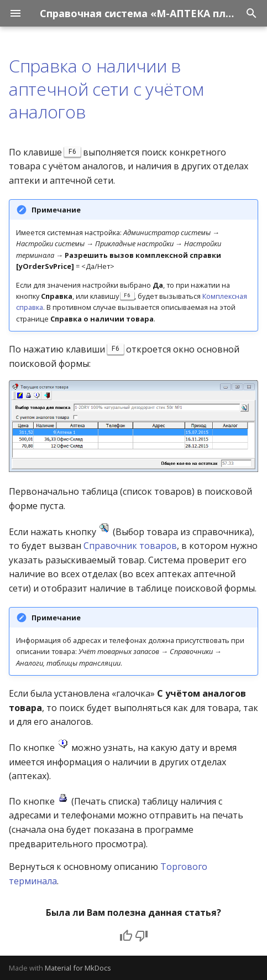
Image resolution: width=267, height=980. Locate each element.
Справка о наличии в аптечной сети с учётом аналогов (106, 89)
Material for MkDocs (78, 968)
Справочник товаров (130, 546)
